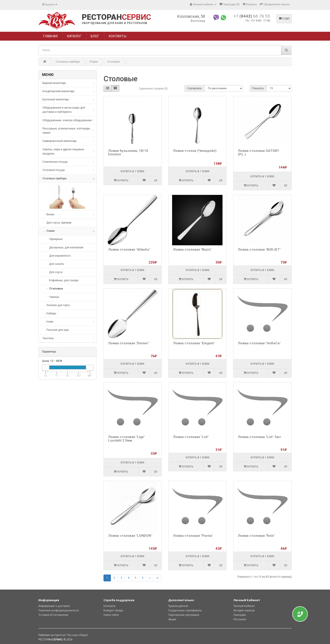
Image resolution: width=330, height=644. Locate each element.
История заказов (244, 610)
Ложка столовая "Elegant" (194, 343)
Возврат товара (113, 610)
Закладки (240, 615)
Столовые (114, 62)
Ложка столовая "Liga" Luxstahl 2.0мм (126, 439)
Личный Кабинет (244, 606)
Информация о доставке (54, 606)
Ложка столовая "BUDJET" (259, 250)
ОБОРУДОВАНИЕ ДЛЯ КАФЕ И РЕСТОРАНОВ (114, 23)
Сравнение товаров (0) (153, 89)
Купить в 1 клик (132, 171)
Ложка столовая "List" (191, 437)
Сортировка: (195, 88)
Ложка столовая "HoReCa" (259, 343)
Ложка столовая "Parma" (193, 536)
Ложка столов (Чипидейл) (195, 151)
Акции (172, 619)
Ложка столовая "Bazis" (192, 250)
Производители (178, 606)
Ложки (94, 62)
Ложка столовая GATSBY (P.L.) (258, 153)
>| (157, 578)
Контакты (109, 606)
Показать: (258, 88)
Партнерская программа (184, 615)
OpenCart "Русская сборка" (71, 635)
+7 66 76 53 (252, 16)
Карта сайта (111, 615)
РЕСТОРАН (116, 17)
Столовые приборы (68, 62)
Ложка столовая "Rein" (256, 536)
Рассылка (240, 619)
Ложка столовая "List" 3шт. (260, 437)
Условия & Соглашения (53, 615)
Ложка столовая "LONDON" (130, 536)
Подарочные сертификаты (185, 610)
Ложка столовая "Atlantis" (129, 250)
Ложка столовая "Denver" (129, 343)
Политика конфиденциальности (59, 610)
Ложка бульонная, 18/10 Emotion (128, 153)
